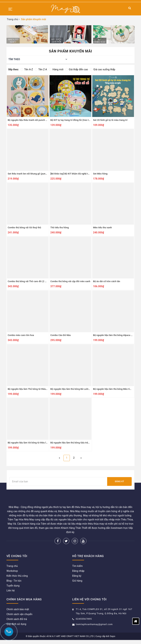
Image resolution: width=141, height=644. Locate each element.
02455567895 (84, 619)
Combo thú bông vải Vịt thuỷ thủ (24, 227)
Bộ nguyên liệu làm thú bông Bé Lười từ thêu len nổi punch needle (84, 389)
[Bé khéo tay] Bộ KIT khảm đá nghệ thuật (71, 174)
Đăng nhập (78, 571)
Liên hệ (11, 591)
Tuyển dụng (13, 586)
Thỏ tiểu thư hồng (60, 227)
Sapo (113, 636)
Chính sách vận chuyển (19, 614)
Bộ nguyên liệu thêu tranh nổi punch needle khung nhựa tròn (39, 120)
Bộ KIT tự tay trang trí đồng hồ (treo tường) (73, 120)
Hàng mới (56, 69)
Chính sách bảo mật (18, 609)
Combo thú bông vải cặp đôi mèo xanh (70, 281)
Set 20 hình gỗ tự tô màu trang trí (110, 120)
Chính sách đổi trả (17, 619)
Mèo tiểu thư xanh (103, 227)
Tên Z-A (41, 69)
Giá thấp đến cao (77, 69)
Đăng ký (119, 481)
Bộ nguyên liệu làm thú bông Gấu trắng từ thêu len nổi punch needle (85, 443)
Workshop (12, 571)
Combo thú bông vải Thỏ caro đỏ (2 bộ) (28, 281)
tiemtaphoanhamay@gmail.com (94, 624)
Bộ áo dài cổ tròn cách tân (107, 281)
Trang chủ (12, 566)
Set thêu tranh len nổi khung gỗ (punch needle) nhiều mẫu (38, 174)
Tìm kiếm (78, 566)
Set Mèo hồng (100, 174)
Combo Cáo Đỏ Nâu (61, 335)
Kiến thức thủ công (17, 576)
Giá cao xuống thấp (103, 69)
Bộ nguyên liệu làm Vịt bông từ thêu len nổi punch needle (37, 443)
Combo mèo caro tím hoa (21, 335)
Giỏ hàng (77, 581)
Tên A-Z (27, 69)
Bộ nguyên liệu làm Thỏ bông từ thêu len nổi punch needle (38, 389)
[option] (27, 34)
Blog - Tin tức (14, 581)
